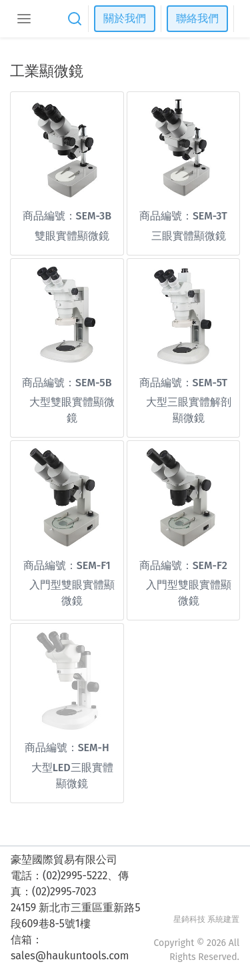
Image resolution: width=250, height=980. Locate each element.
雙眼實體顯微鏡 (72, 236)
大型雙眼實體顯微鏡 (72, 410)
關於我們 (125, 18)
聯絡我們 (197, 18)
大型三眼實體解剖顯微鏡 (189, 410)
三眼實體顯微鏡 (189, 236)
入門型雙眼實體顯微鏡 (72, 593)
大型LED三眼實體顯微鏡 (72, 776)
